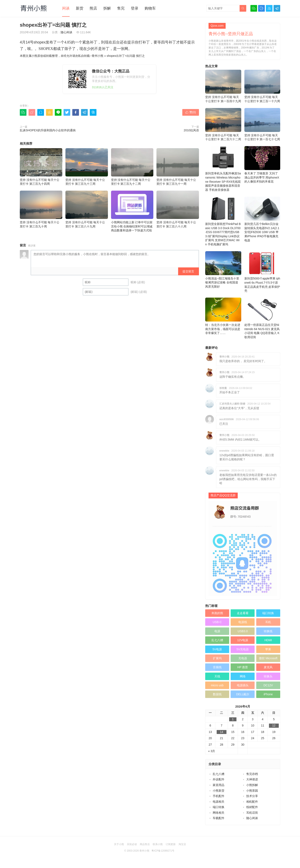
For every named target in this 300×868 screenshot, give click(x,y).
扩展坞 (217, 658)
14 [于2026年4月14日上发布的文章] (222, 732)
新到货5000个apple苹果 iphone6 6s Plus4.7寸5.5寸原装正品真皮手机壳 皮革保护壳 (262, 272)
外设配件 (219, 779)
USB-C (217, 622)
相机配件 (252, 802)
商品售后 (145, 844)
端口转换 (268, 613)
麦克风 (268, 667)
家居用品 (219, 785)
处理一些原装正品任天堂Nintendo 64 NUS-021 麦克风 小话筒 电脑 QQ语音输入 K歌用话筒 (262, 318)
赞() (191, 112)
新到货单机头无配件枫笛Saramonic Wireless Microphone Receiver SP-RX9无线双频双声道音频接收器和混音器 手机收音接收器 (223, 169)
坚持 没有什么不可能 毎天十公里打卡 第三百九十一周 (178, 167)
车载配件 (219, 818)
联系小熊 (158, 844)
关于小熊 (119, 844)
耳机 (268, 622)
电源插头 (243, 685)
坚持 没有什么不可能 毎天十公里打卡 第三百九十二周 (132, 167)
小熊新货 (219, 791)
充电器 (243, 658)
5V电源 (217, 649)
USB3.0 (243, 631)
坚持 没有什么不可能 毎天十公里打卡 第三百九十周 (41, 209)
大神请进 (252, 779)
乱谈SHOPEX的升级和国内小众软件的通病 (48, 130)
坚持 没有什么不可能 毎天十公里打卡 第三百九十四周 (41, 167)
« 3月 (212, 751)
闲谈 (66, 8)
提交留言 (188, 271)
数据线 (217, 694)
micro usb (217, 685)
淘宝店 (182, 844)
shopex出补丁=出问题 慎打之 (126, 56)
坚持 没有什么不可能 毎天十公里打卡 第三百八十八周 (178, 209)
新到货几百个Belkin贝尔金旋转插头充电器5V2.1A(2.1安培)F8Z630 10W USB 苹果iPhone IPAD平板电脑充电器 (262, 219)
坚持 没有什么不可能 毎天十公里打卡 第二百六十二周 (223, 125)
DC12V (268, 685)
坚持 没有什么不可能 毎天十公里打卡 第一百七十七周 (262, 125)
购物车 (150, 8)
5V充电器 (243, 649)
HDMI (268, 640)
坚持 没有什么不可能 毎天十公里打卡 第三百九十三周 (87, 167)
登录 (135, 8)
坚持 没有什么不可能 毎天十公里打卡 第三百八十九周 (87, 209)
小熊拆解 (252, 785)
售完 (121, 8)
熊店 (93, 8)
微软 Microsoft (268, 658)
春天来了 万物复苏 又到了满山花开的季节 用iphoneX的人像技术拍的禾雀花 (262, 165)
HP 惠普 (243, 667)
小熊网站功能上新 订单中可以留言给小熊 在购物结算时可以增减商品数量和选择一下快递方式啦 (132, 211)
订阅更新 (171, 844)
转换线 (268, 631)
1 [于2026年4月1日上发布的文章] (233, 719)
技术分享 (252, 796)
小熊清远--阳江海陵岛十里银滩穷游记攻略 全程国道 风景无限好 (223, 270)
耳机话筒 (252, 813)
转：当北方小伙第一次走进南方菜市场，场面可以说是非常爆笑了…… (223, 316)
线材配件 (252, 807)
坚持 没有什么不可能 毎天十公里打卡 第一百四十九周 (223, 86)
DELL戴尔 (243, 694)
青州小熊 (97, 56)
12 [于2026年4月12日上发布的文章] (274, 725)
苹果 (268, 649)
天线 (217, 676)
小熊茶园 (252, 791)
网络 (243, 676)
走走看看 (243, 613)
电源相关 (219, 802)
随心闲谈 (66, 32)
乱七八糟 (217, 640)
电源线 (243, 622)
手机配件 (219, 796)
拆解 (107, 8)
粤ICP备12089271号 (163, 851)
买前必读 (132, 844)
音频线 (217, 667)
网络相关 (219, 813)
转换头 (268, 676)
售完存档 (252, 774)
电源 (217, 631)
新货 (80, 8)
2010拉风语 (191, 130)
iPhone (268, 694)
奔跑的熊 (217, 613)
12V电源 (243, 640)
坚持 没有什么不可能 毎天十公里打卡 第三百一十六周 (262, 86)
